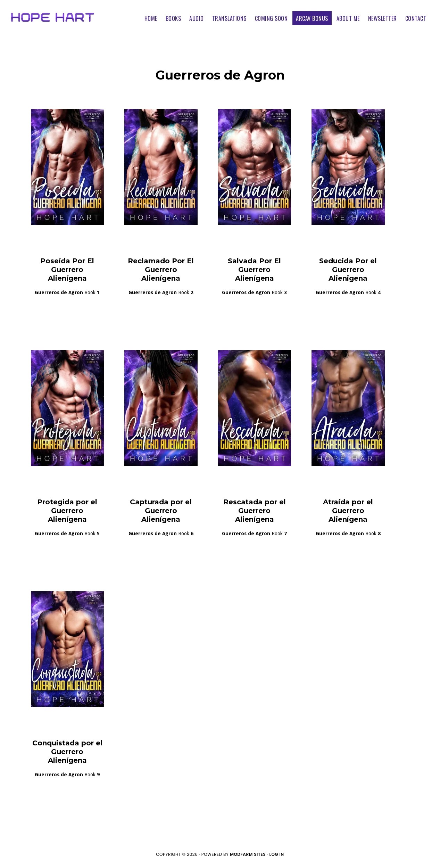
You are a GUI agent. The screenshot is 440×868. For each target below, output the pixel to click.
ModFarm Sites (248, 854)
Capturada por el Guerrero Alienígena (161, 511)
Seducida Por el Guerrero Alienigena (348, 270)
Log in (276, 854)
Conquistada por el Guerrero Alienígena (67, 752)
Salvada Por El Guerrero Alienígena (254, 270)
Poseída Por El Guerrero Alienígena (67, 270)
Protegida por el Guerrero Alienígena (67, 511)
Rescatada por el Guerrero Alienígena (255, 511)
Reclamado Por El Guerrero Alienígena (161, 270)
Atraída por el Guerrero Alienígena (348, 511)
